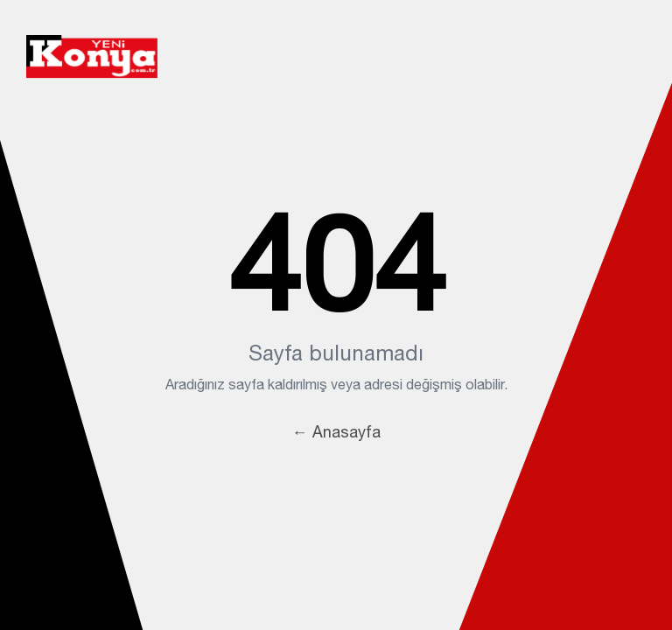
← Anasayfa (336, 432)
